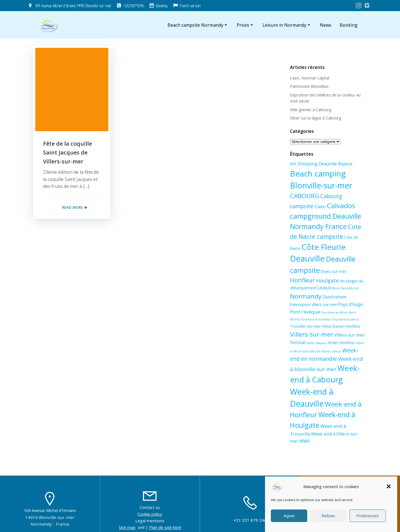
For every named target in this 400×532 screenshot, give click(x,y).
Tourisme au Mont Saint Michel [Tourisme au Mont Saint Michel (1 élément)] (344, 312)
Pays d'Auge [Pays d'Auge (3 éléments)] (350, 304)
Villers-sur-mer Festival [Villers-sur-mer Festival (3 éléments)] (338, 337)
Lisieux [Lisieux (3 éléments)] (324, 288)
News (326, 25)
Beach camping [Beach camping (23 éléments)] (317, 173)
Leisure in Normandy (287, 25)
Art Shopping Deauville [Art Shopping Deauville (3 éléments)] (313, 164)
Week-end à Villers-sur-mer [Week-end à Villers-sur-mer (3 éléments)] (339, 425)
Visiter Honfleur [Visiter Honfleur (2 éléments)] (325, 345)
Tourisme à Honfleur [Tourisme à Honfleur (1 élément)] (305, 319)
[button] (389, 486)
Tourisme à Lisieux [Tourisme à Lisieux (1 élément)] (334, 319)
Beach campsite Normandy (198, 25)
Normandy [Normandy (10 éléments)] (305, 296)
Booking (349, 25)
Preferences (368, 516)
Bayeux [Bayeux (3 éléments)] (345, 164)
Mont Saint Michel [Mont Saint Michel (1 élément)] (345, 288)
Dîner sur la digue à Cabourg (315, 118)
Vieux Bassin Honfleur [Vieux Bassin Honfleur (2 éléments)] (324, 328)
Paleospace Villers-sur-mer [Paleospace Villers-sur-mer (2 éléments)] (313, 304)
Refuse (328, 516)
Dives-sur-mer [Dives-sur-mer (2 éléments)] (333, 271)
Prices (246, 25)
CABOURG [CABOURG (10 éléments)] (304, 196)
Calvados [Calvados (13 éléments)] (316, 206)
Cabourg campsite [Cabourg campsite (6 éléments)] (343, 196)
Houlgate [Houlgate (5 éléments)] (327, 280)
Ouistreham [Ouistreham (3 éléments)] (334, 297)
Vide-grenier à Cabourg (310, 109)
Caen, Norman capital (309, 78)
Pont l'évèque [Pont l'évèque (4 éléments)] (305, 311)
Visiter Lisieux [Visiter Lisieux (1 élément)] (319, 354)
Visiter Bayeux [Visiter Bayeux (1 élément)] (300, 345)
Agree (289, 516)
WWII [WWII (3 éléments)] (295, 432)
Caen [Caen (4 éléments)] (295, 206)
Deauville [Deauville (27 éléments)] (307, 258)
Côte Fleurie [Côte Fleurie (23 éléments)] (323, 247)
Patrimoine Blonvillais (309, 86)
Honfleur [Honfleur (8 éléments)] (302, 280)
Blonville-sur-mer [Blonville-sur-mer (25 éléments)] (321, 185)
